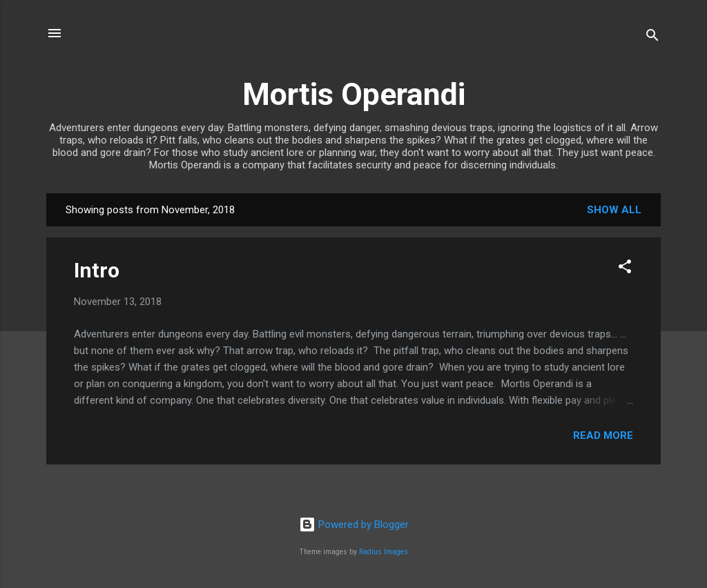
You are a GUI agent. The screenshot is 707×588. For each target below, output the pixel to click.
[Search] (652, 38)
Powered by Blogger (354, 525)
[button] (625, 269)
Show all (614, 210)
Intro (97, 270)
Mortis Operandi (354, 94)
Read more (603, 435)
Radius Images (384, 552)
